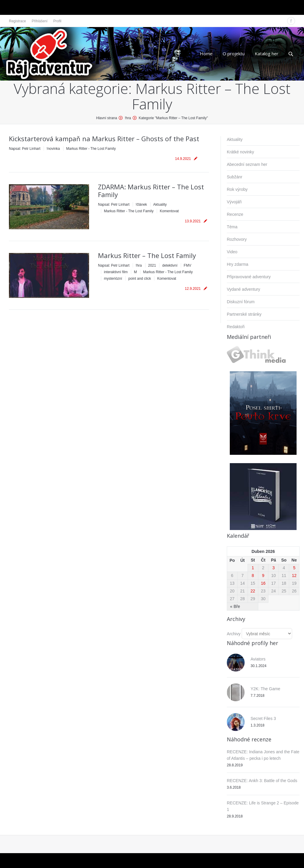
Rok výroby (237, 189)
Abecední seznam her (247, 164)
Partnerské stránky (244, 314)
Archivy (234, 634)
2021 (152, 265)
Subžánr (235, 177)
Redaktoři (236, 327)
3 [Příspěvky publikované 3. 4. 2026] (273, 568)
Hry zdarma (237, 264)
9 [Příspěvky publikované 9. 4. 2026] (263, 575)
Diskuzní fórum (241, 302)
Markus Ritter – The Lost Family (147, 255)
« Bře (235, 606)
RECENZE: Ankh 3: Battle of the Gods (262, 781)
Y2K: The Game (265, 689)
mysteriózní (113, 279)
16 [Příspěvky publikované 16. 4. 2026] (263, 583)
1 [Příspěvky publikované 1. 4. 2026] (253, 568)
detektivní (170, 265)
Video (232, 252)
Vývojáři (234, 202)
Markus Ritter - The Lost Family (91, 149)
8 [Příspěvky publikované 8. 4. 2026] (253, 575)
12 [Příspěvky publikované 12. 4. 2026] (294, 575)
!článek (141, 205)
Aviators (258, 659)
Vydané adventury (243, 289)
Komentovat (169, 211)
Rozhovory (237, 239)
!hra (128, 118)
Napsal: (25, 149)
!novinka (53, 149)
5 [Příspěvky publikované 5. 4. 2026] (294, 568)
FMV (187, 265)
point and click (140, 279)
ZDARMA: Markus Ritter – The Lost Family (151, 191)
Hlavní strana (107, 118)
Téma (232, 227)
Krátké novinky (240, 152)
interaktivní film (116, 272)
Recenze (235, 214)
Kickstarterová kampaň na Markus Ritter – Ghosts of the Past (104, 139)
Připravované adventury (249, 277)
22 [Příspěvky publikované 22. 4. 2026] (253, 591)
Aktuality (160, 205)
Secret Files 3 (263, 718)
